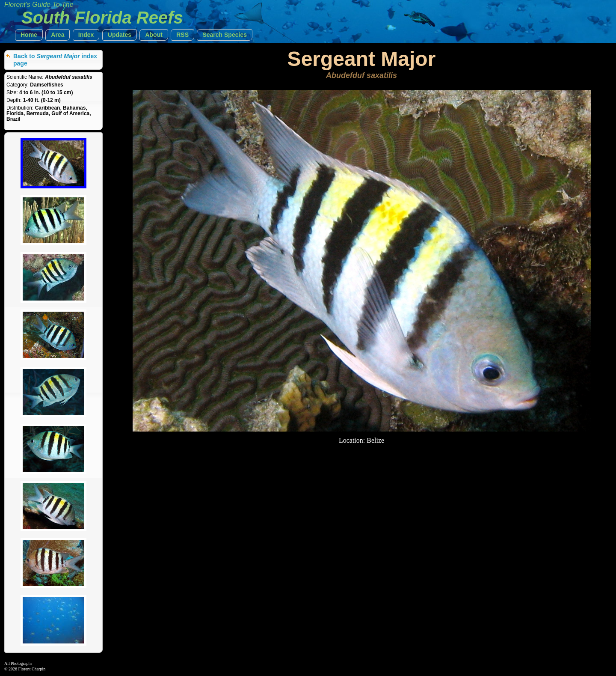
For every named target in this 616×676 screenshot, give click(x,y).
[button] (29, 35)
